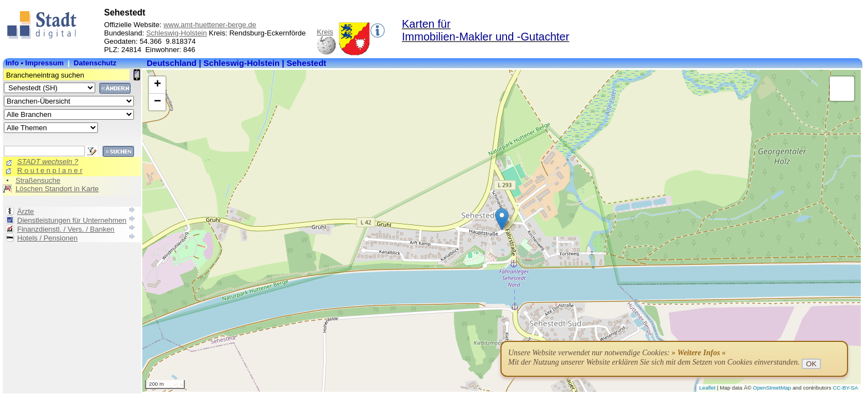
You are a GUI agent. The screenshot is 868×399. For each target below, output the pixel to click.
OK (811, 364)
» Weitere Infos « (699, 353)
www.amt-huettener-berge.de (210, 25)
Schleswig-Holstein (177, 33)
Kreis (325, 32)
